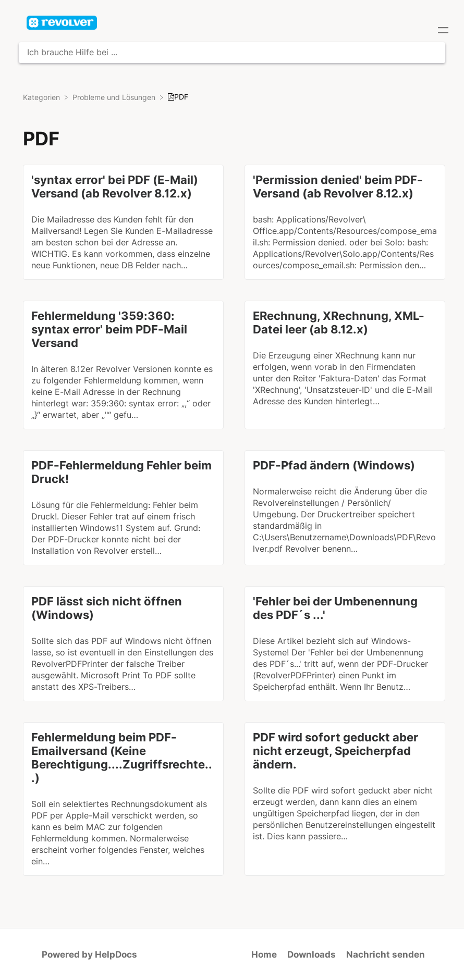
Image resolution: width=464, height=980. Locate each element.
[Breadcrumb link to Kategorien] (42, 97)
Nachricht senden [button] (386, 954)
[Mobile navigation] (443, 31)
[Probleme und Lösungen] (115, 97)
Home (264, 954)
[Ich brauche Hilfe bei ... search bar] (232, 53)
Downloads (312, 954)
